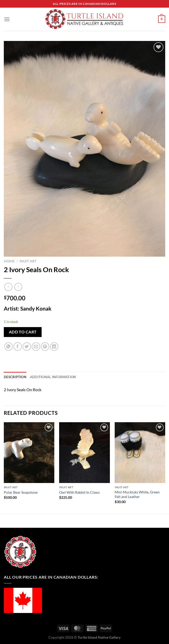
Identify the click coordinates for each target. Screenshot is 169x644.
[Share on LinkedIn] (54, 347)
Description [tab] (15, 377)
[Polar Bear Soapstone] (29, 453)
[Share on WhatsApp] (9, 347)
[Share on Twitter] (27, 347)
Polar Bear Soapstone (21, 492)
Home (9, 261)
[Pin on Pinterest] (45, 347)
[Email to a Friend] (36, 347)
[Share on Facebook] (18, 347)
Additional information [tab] (53, 377)
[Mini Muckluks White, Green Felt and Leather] (140, 453)
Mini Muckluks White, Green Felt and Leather (137, 494)
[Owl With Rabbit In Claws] (84, 453)
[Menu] (7, 19)
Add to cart (23, 332)
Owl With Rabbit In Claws (79, 492)
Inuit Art (28, 261)
